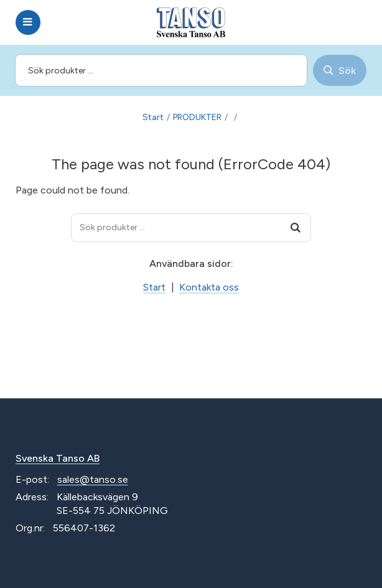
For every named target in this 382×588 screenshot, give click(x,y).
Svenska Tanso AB (58, 458)
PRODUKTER (197, 117)
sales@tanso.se (93, 479)
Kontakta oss (209, 287)
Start (153, 117)
